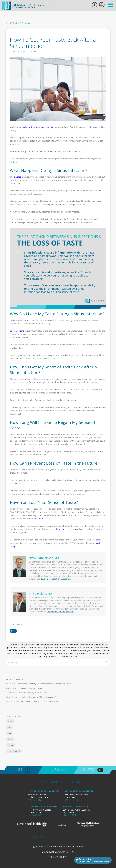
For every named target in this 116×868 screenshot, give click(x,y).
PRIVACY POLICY (58, 857)
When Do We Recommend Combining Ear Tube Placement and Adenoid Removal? (39, 684)
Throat (11, 745)
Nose (13, 631)
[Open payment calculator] (93, 860)
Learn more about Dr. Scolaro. (60, 612)
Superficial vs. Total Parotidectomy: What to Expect (26, 693)
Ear (9, 727)
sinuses (18, 177)
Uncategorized (14, 751)
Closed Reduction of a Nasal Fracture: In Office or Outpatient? (31, 697)
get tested (39, 519)
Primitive (69, 852)
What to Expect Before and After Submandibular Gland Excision (32, 702)
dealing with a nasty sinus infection (38, 127)
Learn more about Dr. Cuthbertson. (57, 579)
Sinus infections (17, 331)
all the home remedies (65, 529)
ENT (9, 733)
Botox (10, 721)
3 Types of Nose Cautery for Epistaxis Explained (25, 688)
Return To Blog (18, 23)
